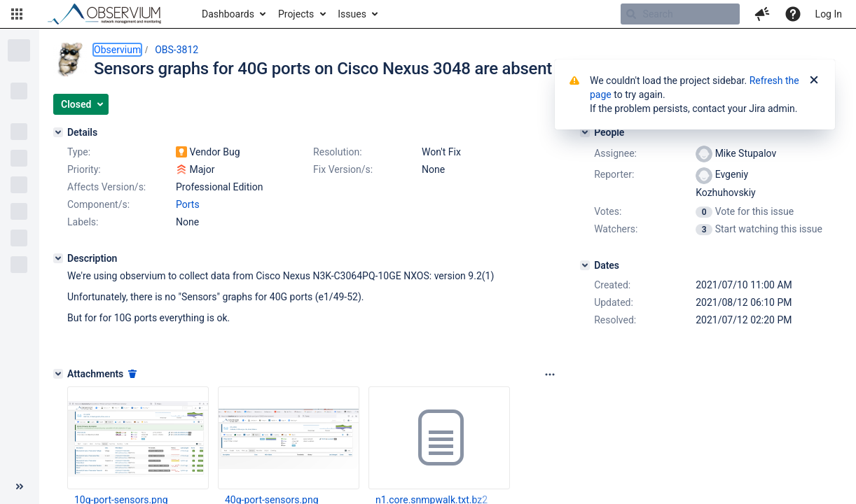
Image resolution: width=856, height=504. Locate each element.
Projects (296, 14)
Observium (117, 50)
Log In (829, 14)
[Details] (58, 132)
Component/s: (98, 204)
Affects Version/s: (106, 187)
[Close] (814, 80)
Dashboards (228, 14)
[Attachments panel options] (550, 374)
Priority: (84, 169)
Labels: (83, 222)
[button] (17, 14)
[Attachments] (58, 374)
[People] (585, 132)
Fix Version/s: (343, 169)
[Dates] (585, 265)
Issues (352, 14)
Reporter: (614, 174)
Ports (188, 204)
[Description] (58, 258)
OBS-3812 (177, 50)
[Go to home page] (111, 14)
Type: (79, 152)
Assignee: (615, 153)
